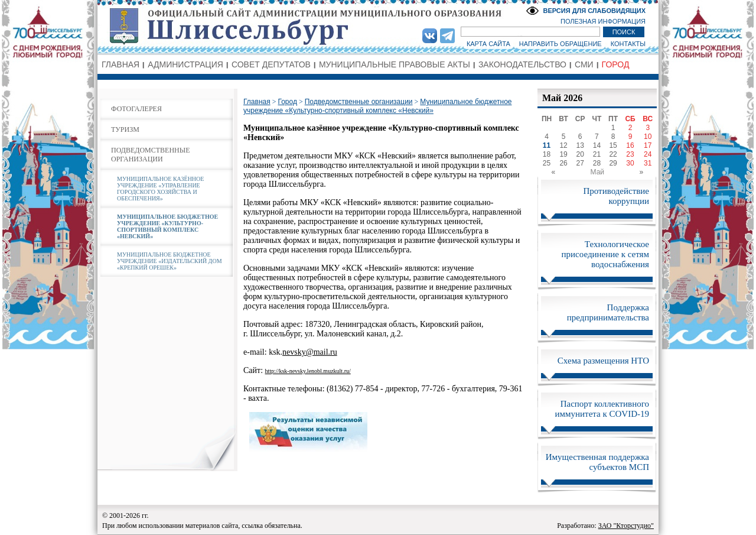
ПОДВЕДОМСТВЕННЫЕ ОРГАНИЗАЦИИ (151, 155)
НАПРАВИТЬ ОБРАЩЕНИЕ (561, 44)
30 (630, 163)
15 (613, 145)
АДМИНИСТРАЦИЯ (185, 64)
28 (597, 163)
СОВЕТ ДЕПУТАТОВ (271, 64)
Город (287, 102)
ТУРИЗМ (125, 129)
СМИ (584, 64)
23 (630, 154)
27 (580, 163)
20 (580, 154)
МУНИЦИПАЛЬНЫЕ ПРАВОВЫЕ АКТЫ (395, 64)
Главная (257, 102)
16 (630, 145)
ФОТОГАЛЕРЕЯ (136, 109)
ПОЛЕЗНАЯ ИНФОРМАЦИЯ (603, 21)
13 (580, 145)
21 (597, 154)
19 (563, 154)
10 (648, 137)
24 (648, 154)
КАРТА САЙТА (488, 44)
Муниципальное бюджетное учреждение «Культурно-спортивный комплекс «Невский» (378, 106)
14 (597, 145)
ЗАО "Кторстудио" (626, 526)
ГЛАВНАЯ (120, 64)
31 (648, 163)
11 (547, 145)
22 (613, 154)
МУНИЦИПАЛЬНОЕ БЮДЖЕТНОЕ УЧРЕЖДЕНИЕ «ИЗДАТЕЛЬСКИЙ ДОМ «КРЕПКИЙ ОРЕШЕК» (170, 261)
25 (547, 163)
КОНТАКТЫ (628, 44)
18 (547, 154)
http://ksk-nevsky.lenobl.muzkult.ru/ (308, 371)
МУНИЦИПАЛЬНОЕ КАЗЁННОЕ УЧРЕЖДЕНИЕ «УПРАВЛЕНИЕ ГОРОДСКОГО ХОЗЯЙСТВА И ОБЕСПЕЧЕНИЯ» (160, 189)
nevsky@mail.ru (310, 352)
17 (648, 145)
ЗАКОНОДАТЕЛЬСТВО (522, 64)
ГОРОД (616, 64)
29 (613, 163)
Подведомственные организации (359, 102)
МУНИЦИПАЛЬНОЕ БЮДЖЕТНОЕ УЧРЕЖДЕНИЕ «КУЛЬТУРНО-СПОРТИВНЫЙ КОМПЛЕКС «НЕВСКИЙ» (167, 226)
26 (563, 163)
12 (563, 145)
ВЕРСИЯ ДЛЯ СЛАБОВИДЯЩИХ (594, 11)
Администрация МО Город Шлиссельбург (378, 27)
